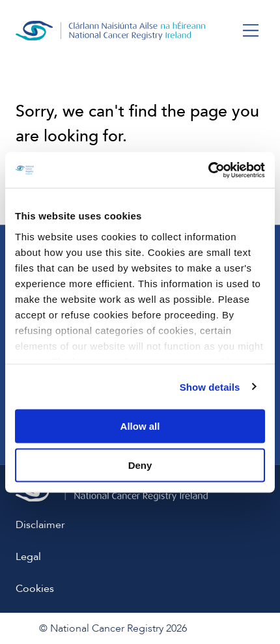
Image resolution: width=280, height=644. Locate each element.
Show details (210, 386)
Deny (140, 465)
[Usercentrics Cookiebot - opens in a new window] (208, 170)
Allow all (140, 426)
